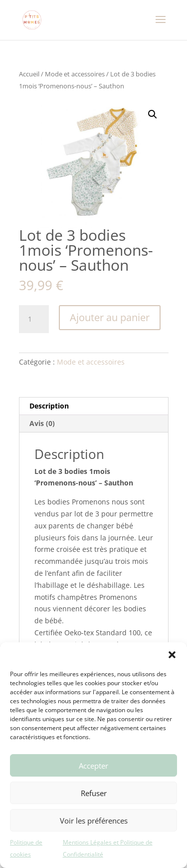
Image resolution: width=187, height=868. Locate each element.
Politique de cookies (26, 848)
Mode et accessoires (75, 74)
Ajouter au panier (110, 317)
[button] (172, 655)
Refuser (94, 793)
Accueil (29, 74)
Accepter (93, 766)
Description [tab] (49, 406)
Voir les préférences (94, 821)
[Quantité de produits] (34, 319)
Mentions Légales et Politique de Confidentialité (108, 848)
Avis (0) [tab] (42, 423)
